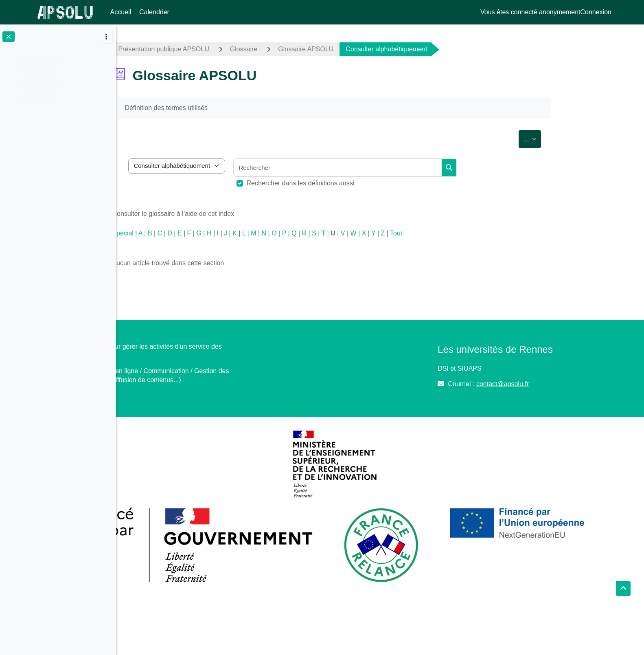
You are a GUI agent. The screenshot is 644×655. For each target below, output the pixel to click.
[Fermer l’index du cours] (9, 37)
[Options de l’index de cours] (106, 37)
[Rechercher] (383, 168)
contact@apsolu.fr (534, 384)
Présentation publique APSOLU (209, 49)
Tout (441, 233)
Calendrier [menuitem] (154, 12)
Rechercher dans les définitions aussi (346, 183)
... (578, 138)
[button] (623, 589)
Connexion (596, 12)
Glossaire (289, 49)
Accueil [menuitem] (121, 12)
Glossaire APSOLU (351, 49)
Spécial (168, 233)
